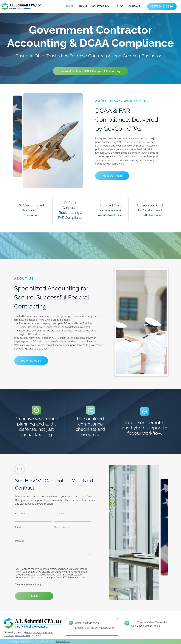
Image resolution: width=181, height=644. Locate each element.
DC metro (38, 341)
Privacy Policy (34, 584)
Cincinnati (48, 632)
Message (20, 541)
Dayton (92, 338)
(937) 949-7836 (91, 623)
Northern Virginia (54, 341)
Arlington (38, 632)
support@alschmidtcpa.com (98, 628)
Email (18, 527)
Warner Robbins (22, 635)
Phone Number (61, 527)
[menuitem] (70, 6)
